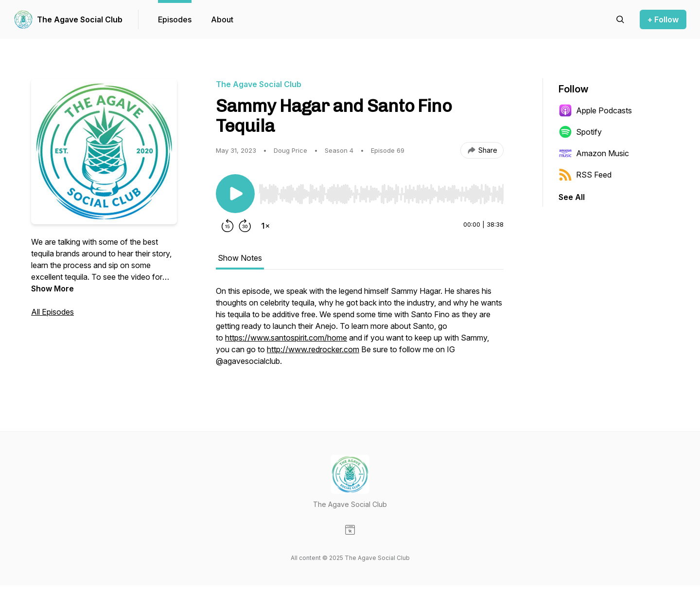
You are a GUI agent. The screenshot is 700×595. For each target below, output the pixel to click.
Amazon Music (594, 153)
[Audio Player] (381, 191)
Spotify (580, 132)
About (222, 19)
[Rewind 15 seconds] (227, 226)
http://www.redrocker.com (313, 349)
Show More (52, 288)
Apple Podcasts (595, 110)
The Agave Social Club (80, 19)
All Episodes (52, 312)
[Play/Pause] (235, 194)
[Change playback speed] (265, 226)
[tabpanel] (360, 331)
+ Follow (663, 19)
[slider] (381, 194)
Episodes (175, 19)
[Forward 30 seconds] (245, 226)
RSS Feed (585, 175)
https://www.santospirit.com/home (286, 338)
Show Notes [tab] (240, 258)
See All (572, 197)
